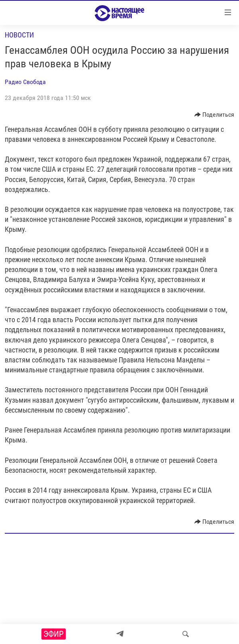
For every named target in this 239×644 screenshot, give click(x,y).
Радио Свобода (25, 82)
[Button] (215, 115)
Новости (19, 35)
